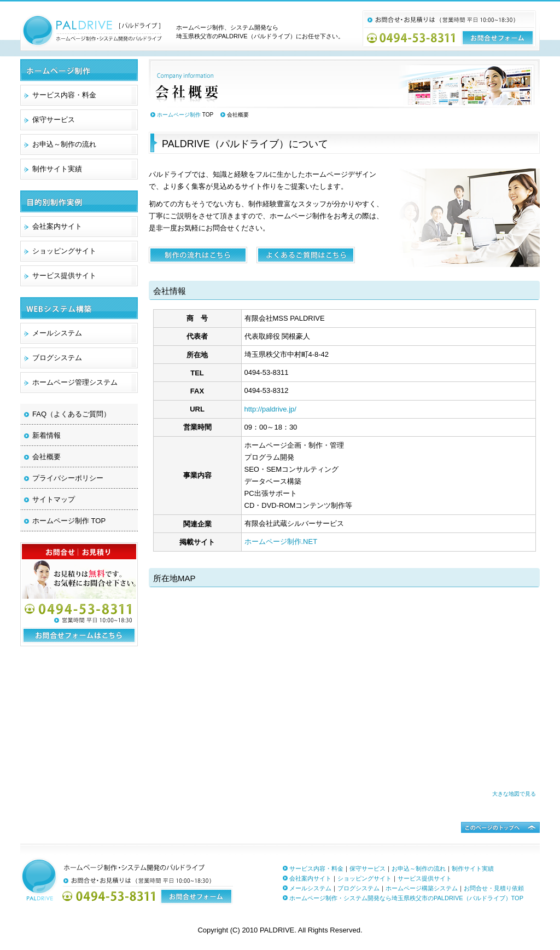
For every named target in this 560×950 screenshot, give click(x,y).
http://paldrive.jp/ (270, 409)
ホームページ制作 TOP (69, 521)
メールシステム (57, 333)
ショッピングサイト (64, 251)
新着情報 (46, 435)
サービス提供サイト (64, 276)
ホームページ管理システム (75, 382)
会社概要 (46, 457)
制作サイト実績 (57, 169)
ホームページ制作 (179, 115)
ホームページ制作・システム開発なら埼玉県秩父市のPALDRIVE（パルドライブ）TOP (406, 898)
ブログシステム (57, 358)
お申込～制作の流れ (64, 144)
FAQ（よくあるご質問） (71, 414)
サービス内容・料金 (64, 95)
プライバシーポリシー (68, 478)
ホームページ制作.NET (281, 541)
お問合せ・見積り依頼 (494, 888)
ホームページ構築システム (422, 888)
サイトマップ (54, 499)
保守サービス (54, 120)
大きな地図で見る (514, 794)
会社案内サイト (57, 226)
